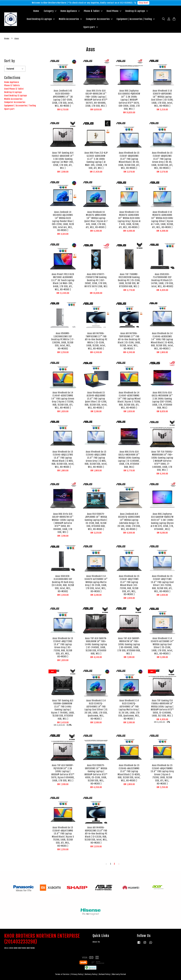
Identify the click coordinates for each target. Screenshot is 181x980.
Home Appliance (70, 11)
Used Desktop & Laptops (41, 19)
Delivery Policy (91, 974)
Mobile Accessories (70, 19)
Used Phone (114, 11)
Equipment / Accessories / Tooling (136, 19)
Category (50, 11)
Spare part (91, 27)
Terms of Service (62, 974)
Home (36, 11)
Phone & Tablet (93, 11)
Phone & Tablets (12, 85)
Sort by (10, 61)
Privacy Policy (77, 974)
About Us (96, 942)
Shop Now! (143, 3)
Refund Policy (105, 974)
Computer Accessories (99, 19)
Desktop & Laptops (137, 11)
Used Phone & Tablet (14, 89)
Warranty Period (119, 974)
